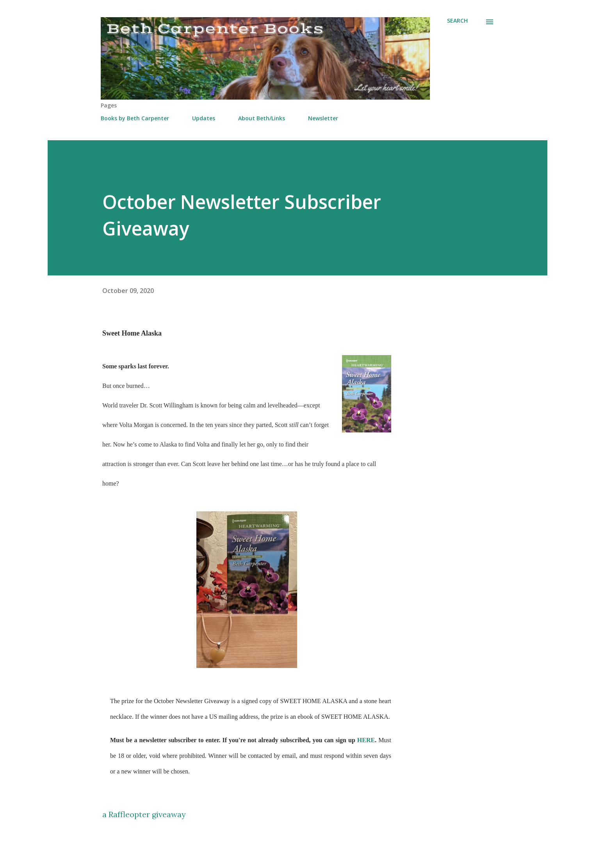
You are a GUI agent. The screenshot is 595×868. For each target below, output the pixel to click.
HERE (366, 740)
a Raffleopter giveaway (144, 814)
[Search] (457, 21)
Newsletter (323, 118)
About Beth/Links (262, 118)
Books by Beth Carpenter (135, 118)
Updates (204, 118)
